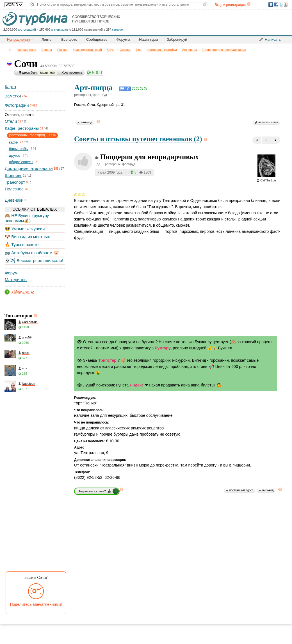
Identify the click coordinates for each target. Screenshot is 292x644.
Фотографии (17, 105)
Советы (125, 50)
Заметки (13, 96)
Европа (47, 50)
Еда (139, 50)
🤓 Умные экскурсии (25, 229)
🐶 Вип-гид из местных (27, 237)
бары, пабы (19, 149)
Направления (27, 50)
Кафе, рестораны (22, 128)
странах (118, 29)
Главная (10, 50)
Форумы (123, 39)
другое (15, 155)
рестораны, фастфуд (162, 50)
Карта (10, 87)
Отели (11, 121)
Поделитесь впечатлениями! (36, 604)
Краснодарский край (87, 50)
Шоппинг (13, 175)
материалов (60, 29)
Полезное (14, 189)
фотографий (27, 29)
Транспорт (15, 182)
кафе (13, 142)
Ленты (47, 39)
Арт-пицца (190, 50)
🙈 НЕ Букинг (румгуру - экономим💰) (28, 218)
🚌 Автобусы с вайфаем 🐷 (32, 253)
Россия (62, 50)
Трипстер (107, 360)
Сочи (111, 50)
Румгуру (163, 348)
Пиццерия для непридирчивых (224, 50)
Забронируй (177, 39)
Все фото (69, 39)
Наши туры (148, 39)
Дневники (14, 200)
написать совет (268, 122)
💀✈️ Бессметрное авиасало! (34, 260)
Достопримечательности (29, 168)
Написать (273, 39)
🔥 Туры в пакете (22, 244)
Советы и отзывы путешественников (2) (138, 139)
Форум (11, 273)
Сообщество (97, 39)
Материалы (16, 280)
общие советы (21, 162)
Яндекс (137, 385)
